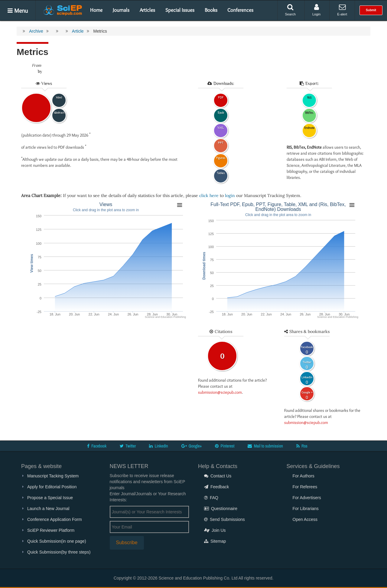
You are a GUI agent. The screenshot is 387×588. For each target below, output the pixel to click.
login (230, 195)
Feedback (216, 487)
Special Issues (180, 10)
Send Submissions (224, 519)
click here (209, 195)
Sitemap (215, 541)
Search (290, 10)
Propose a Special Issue (50, 498)
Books (211, 10)
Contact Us (218, 476)
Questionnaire (221, 509)
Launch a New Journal (48, 509)
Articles (147, 10)
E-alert (342, 10)
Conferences (240, 10)
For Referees (305, 487)
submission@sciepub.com (220, 392)
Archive (36, 31)
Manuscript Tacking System (53, 476)
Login (316, 10)
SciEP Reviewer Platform (51, 530)
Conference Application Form (55, 519)
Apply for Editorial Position (52, 487)
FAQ (211, 498)
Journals (121, 10)
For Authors (304, 476)
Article (78, 31)
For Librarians (306, 509)
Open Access (305, 519)
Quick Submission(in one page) (57, 541)
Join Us (215, 530)
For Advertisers (307, 498)
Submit (371, 10)
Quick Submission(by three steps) (59, 552)
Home (96, 10)
